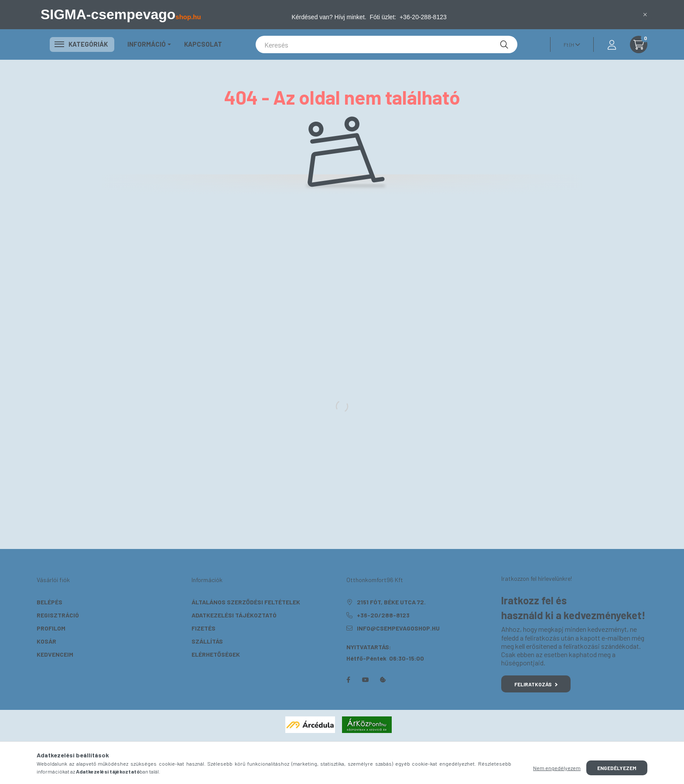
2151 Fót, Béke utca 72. (391, 602)
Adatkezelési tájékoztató (234, 615)
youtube (366, 680)
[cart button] (639, 44)
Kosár (46, 641)
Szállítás (207, 641)
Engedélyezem (617, 768)
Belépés (50, 602)
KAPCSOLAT (203, 44)
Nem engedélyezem (557, 768)
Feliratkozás (536, 684)
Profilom (51, 628)
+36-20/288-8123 (383, 615)
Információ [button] (147, 44)
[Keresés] (386, 44)
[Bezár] (645, 14)
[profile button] (612, 44)
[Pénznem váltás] (570, 44)
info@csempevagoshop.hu (398, 628)
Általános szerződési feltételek (246, 602)
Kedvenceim (55, 654)
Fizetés (203, 628)
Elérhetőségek (216, 654)
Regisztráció (58, 615)
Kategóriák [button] (82, 44)
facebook (348, 680)
